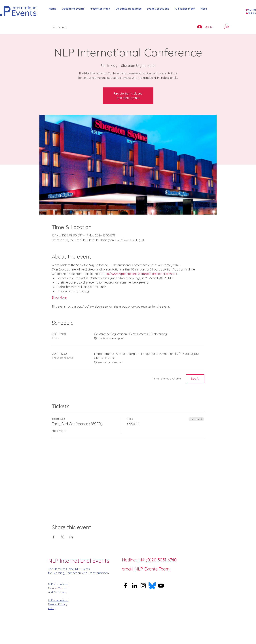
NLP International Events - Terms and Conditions (58, 588)
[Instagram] (132, 582)
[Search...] (78, 27)
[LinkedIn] (148, 582)
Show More (59, 297)
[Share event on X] (62, 537)
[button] (229, 26)
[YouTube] (161, 586)
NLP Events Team (152, 569)
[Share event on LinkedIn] (71, 537)
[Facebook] (124, 582)
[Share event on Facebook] (53, 537)
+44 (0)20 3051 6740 (157, 560)
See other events (128, 98)
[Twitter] (140, 582)
